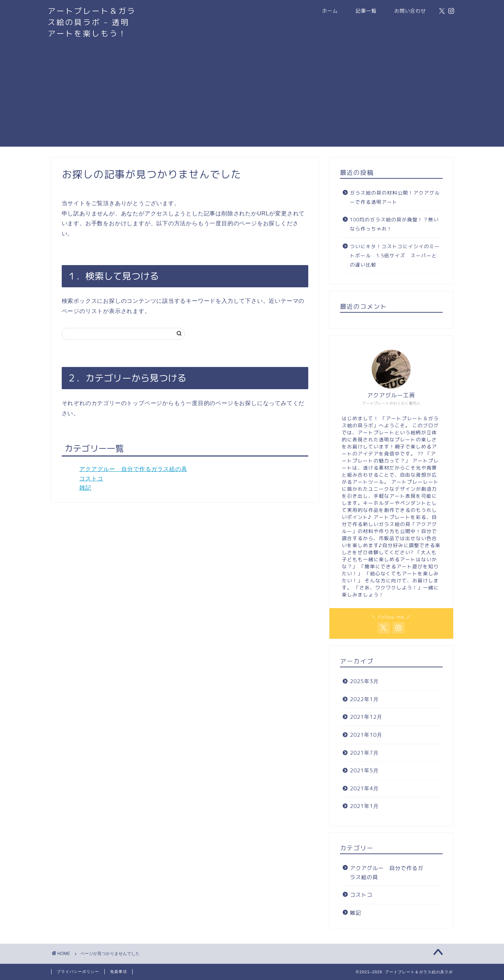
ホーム (330, 11)
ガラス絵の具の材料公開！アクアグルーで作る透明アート (395, 197)
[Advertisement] (252, 97)
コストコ (91, 479)
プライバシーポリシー (78, 972)
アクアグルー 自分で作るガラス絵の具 (133, 469)
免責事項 (119, 972)
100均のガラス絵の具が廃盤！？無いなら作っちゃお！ (394, 224)
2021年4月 (364, 788)
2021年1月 (364, 806)
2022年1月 (364, 699)
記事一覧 (366, 11)
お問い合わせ (410, 11)
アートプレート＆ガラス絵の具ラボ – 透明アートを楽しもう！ (92, 22)
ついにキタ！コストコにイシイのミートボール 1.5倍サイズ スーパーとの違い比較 (395, 255)
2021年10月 (366, 735)
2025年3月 (364, 681)
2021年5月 (364, 770)
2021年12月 (366, 717)
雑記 (85, 488)
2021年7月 (364, 753)
